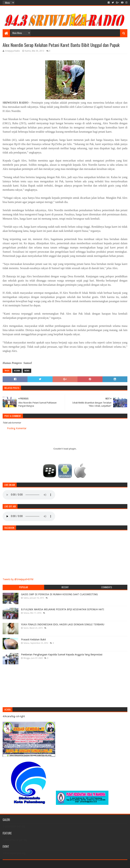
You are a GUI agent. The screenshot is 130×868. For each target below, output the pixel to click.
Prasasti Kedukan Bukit (33, 639)
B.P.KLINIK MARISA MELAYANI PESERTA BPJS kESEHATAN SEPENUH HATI (63, 609)
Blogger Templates (42, 864)
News (27, 371)
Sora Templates (22, 864)
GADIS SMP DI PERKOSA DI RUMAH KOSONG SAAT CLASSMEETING (59, 594)
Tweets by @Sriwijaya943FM (18, 579)
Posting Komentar (17, 428)
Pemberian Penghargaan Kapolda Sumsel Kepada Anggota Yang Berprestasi (62, 655)
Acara (17, 371)
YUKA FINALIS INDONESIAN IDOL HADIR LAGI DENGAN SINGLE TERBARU (63, 624)
